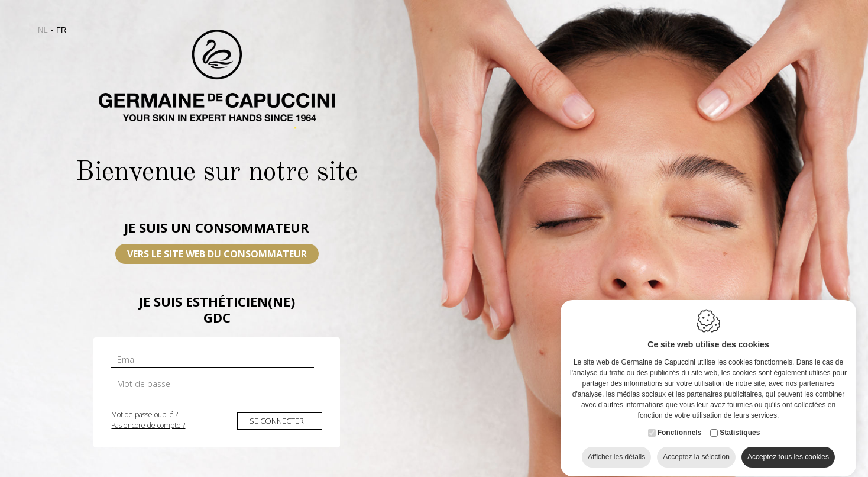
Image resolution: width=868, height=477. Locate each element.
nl (43, 30)
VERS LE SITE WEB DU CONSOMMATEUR (217, 254)
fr (61, 30)
